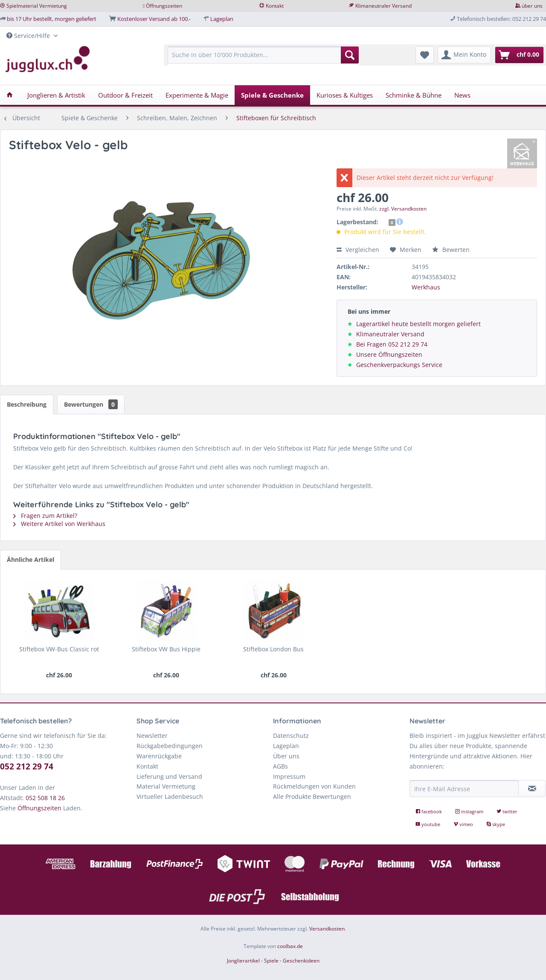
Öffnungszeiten (164, 6)
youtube (428, 824)
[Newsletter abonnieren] (532, 789)
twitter (507, 811)
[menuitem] (263, 59)
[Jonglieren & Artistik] (56, 95)
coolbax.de (290, 946)
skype (496, 824)
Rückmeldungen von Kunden (314, 786)
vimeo (464, 824)
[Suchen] (350, 55)
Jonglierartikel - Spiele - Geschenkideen (273, 961)
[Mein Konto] (464, 55)
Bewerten (451, 250)
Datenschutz (291, 736)
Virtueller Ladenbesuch (170, 796)
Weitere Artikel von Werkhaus (59, 524)
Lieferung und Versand (169, 776)
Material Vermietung (166, 786)
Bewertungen (91, 404)
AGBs (280, 766)
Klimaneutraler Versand (383, 6)
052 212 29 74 (27, 766)
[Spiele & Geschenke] (272, 95)
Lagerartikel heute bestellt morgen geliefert (418, 324)
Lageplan (222, 19)
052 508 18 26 (45, 798)
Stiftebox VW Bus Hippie (166, 649)
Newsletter (152, 736)
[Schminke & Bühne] (414, 95)
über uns (532, 6)
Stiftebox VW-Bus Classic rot (59, 649)
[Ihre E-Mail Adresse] (464, 789)
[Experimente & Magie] (197, 95)
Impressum (289, 776)
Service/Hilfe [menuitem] (29, 36)
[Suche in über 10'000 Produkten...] (263, 55)
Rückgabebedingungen (170, 746)
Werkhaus (426, 287)
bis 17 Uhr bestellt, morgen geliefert (52, 19)
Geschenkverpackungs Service (399, 365)
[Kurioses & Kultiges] (345, 95)
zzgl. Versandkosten (403, 209)
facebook (429, 811)
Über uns (286, 756)
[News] (462, 95)
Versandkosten (327, 929)
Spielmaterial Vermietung (37, 6)
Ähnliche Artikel (30, 559)
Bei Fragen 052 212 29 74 (392, 344)
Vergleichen (358, 250)
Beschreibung (27, 404)
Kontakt (275, 6)
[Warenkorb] (519, 55)
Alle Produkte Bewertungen (312, 796)
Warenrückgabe (159, 756)
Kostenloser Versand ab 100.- (154, 19)
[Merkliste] (425, 55)
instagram (470, 811)
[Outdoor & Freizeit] (125, 95)
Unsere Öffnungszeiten (389, 354)
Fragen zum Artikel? (45, 516)
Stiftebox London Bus (273, 649)
